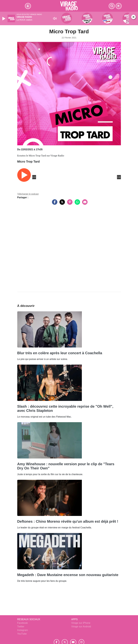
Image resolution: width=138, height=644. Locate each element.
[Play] (4, 19)
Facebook (23, 623)
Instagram (23, 630)
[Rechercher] (112, 6)
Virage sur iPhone (81, 623)
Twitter (21, 627)
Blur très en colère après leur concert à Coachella (60, 353)
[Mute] (55, 18)
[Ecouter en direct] (119, 6)
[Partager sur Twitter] (61, 204)
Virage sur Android (81, 627)
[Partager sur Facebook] (54, 204)
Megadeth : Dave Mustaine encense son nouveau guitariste (68, 575)
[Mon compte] (28, 6)
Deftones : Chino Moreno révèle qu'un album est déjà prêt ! (68, 521)
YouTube (22, 634)
